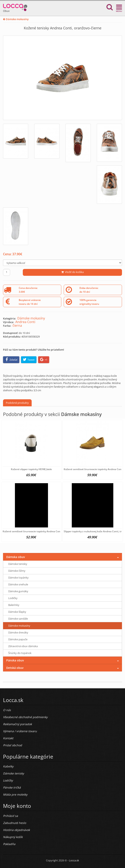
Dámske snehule (18, 584)
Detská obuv (15, 668)
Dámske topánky (18, 578)
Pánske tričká (12, 787)
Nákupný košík (13, 837)
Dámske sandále (18, 619)
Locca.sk (74, 860)
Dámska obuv (16, 557)
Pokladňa (9, 844)
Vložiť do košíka (72, 272)
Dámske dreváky (18, 632)
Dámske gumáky (18, 591)
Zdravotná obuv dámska (23, 646)
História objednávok (16, 830)
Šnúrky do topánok (20, 653)
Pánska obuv (15, 660)
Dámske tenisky (18, 564)
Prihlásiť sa (10, 816)
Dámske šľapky (17, 612)
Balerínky (14, 605)
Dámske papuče (18, 639)
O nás (7, 710)
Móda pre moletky (15, 794)
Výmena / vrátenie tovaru (20, 731)
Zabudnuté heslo (15, 823)
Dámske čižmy (17, 571)
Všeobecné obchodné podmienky (25, 717)
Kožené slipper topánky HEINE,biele (31, 469)
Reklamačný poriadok (17, 724)
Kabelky (8, 766)
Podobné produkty (17, 403)
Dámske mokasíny (16, 19)
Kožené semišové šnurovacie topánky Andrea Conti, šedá (36, 531)
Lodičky (13, 598)
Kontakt (8, 738)
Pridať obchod (12, 745)
